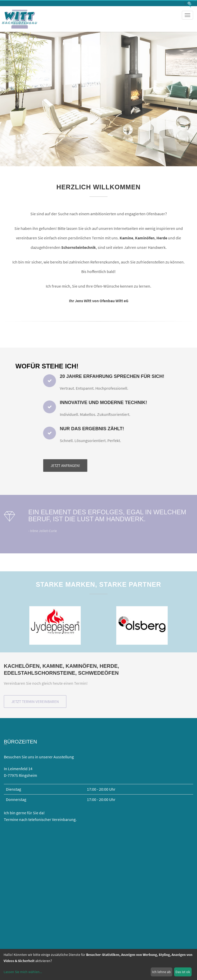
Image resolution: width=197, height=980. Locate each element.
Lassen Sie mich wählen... (23, 972)
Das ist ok (183, 972)
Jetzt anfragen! (136, 465)
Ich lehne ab (161, 972)
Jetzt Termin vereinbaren (35, 702)
